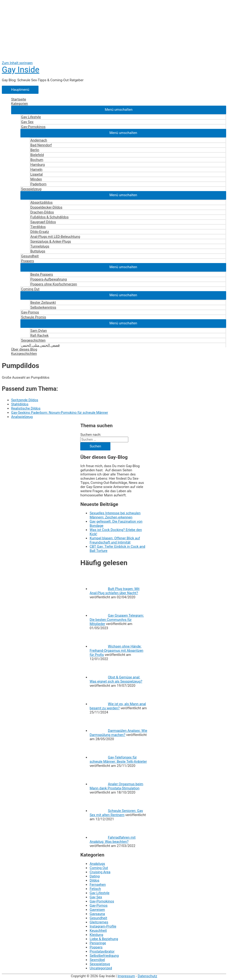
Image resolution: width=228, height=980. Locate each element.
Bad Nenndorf (41, 145)
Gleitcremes (99, 922)
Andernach (39, 140)
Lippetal (37, 174)
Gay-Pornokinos (33, 127)
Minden (36, 179)
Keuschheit (98, 931)
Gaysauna (97, 914)
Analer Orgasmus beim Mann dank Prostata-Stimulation (116, 786)
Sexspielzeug (31, 189)
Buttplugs (38, 251)
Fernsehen (98, 885)
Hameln (36, 169)
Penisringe (98, 943)
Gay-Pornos (30, 312)
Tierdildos (38, 227)
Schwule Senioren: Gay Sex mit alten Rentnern (116, 813)
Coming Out (30, 289)
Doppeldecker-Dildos (46, 207)
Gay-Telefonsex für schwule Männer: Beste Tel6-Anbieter (118, 759)
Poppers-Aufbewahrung (49, 279)
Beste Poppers (42, 274)
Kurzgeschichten (24, 354)
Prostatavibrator (102, 951)
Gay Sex (27, 122)
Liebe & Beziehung (104, 939)
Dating (95, 876)
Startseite (19, 99)
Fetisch (95, 889)
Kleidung (96, 935)
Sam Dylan (39, 331)
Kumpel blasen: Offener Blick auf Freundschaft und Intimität (115, 540)
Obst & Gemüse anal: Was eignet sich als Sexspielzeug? (116, 679)
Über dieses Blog (24, 349)
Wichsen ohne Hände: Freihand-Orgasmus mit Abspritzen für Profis (116, 651)
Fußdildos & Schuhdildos (50, 217)
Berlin (35, 150)
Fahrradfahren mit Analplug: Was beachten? (112, 840)
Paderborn (38, 184)
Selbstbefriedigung (104, 956)
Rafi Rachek (40, 335)
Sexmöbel (97, 960)
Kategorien (19, 104)
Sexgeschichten (33, 340)
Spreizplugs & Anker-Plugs (51, 241)
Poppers (28, 261)
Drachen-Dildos (42, 212)
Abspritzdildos (42, 202)
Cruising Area (100, 872)
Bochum (37, 160)
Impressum (126, 976)
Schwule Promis (34, 317)
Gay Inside (21, 70)
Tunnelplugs (40, 246)
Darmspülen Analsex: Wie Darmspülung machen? (118, 733)
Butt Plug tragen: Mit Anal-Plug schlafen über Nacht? (114, 591)
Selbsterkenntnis (43, 307)
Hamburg (38, 165)
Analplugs (97, 864)
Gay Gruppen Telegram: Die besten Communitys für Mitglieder (117, 620)
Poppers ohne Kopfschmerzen (54, 284)
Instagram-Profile (103, 926)
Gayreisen (97, 910)
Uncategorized (101, 968)
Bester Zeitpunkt (43, 303)
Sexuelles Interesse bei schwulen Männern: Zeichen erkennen (115, 515)
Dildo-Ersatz (40, 232)
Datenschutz (148, 976)
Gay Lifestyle (31, 117)
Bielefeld (37, 155)
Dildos (94, 880)
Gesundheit (30, 256)
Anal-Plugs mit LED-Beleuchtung (55, 237)
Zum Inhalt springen (17, 63)
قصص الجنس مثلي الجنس (40, 345)
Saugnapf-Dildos (43, 222)
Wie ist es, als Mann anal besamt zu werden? (118, 706)
